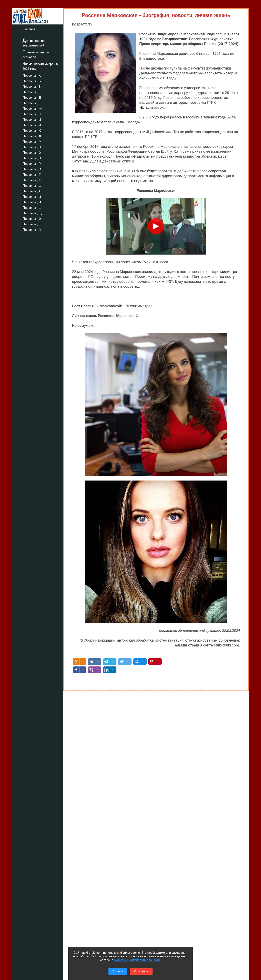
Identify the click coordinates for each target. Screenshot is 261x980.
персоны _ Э (32, 218)
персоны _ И (32, 119)
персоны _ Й (32, 125)
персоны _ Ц (32, 196)
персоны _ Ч (32, 202)
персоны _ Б (32, 81)
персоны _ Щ (32, 213)
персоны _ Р (32, 163)
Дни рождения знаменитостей (34, 43)
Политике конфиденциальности (137, 960)
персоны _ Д (32, 97)
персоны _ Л (32, 136)
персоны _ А (32, 75)
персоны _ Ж (32, 108)
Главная (29, 29)
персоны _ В (32, 86)
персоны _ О (32, 152)
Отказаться (141, 971)
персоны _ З (32, 114)
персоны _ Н (32, 147)
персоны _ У (32, 180)
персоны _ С (32, 169)
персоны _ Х (32, 191)
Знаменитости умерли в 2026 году (40, 66)
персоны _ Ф (32, 185)
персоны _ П (32, 158)
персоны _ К (32, 130)
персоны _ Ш (32, 207)
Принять (118, 971)
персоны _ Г (32, 92)
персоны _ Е (32, 103)
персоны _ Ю (32, 224)
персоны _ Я (32, 229)
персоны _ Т (32, 174)
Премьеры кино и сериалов (36, 54)
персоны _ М (32, 141)
